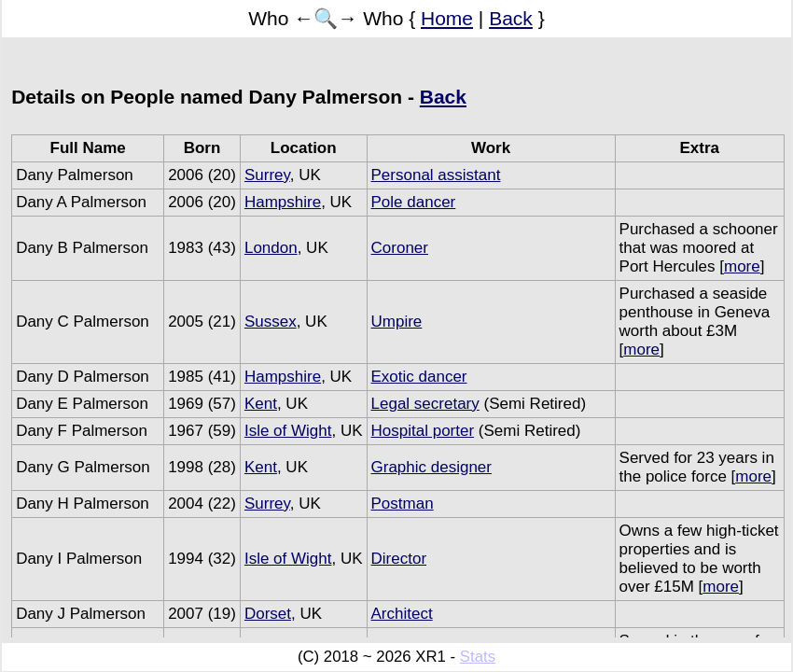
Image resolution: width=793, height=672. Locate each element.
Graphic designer (431, 467)
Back (511, 18)
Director (399, 559)
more (742, 266)
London (271, 248)
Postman (403, 504)
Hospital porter (423, 431)
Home (447, 18)
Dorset (268, 614)
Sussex (271, 322)
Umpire (397, 322)
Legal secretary (425, 404)
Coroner (400, 248)
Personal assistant (436, 175)
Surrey (267, 175)
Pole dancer (414, 202)
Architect (402, 614)
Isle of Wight (288, 431)
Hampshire (283, 202)
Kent (261, 404)
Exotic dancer (419, 377)
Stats (478, 657)
